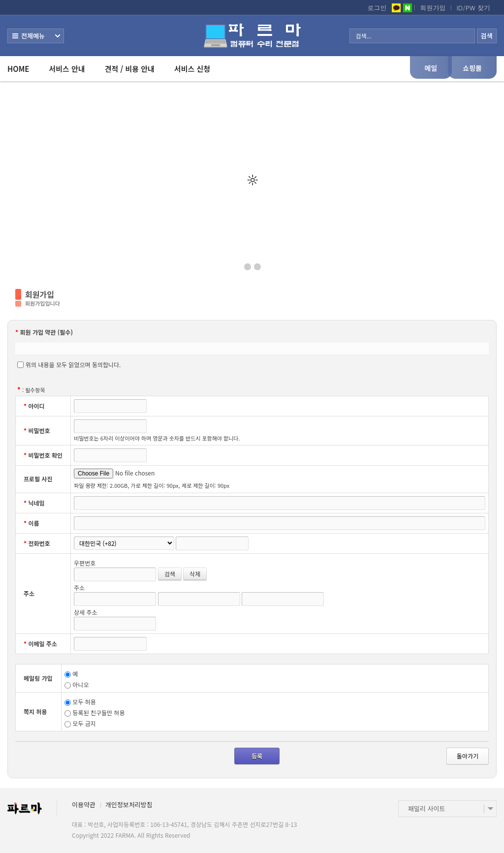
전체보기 (36, 36)
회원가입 (433, 8)
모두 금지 (80, 723)
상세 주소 (86, 612)
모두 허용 (80, 702)
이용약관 (84, 805)
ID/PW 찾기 (474, 8)
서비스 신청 (192, 69)
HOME (18, 69)
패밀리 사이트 (426, 808)
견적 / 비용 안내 (130, 69)
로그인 (377, 8)
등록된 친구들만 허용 (94, 712)
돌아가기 (468, 756)
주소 (79, 587)
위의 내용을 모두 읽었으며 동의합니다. (69, 365)
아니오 (77, 684)
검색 (170, 574)
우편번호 (85, 563)
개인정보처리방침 (129, 805)
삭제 (195, 574)
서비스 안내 (67, 69)
